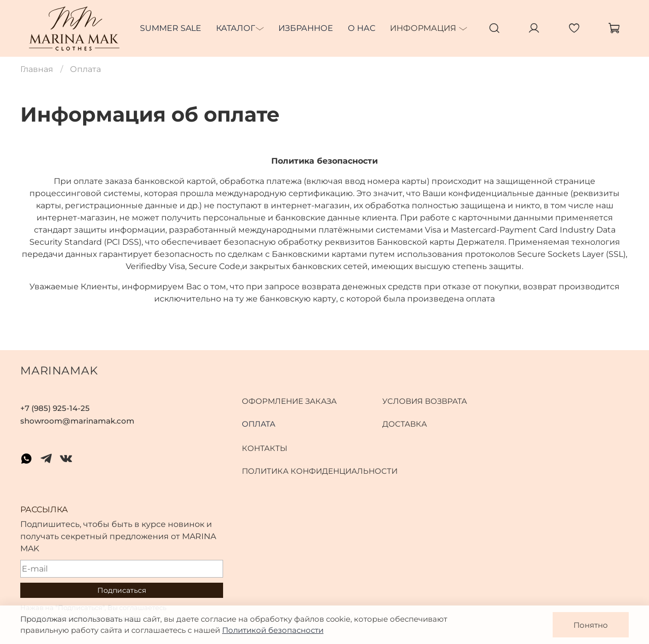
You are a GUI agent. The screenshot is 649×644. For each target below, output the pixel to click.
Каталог (236, 28)
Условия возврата (425, 401)
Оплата (259, 424)
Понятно (591, 625)
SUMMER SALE (171, 28)
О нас (362, 28)
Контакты (265, 448)
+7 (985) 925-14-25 (55, 408)
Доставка (405, 424)
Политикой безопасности (273, 630)
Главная (37, 69)
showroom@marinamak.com (77, 421)
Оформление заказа (289, 401)
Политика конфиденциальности (320, 471)
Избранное (306, 28)
